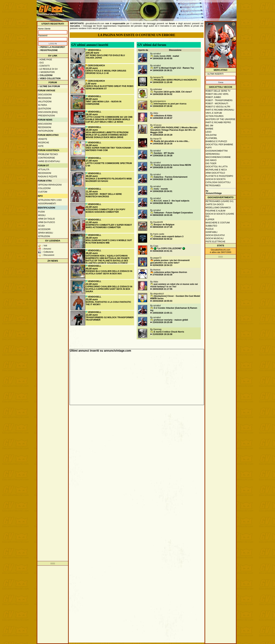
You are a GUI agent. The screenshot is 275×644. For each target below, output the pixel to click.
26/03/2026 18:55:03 (162, 301)
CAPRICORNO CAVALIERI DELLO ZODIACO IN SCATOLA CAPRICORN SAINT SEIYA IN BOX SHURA (109, 289)
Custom (43, 192)
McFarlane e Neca (216, 170)
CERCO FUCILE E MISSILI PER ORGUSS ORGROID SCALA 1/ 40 (106, 72)
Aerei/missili (213, 154)
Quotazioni (45, 109)
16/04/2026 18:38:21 (162, 70)
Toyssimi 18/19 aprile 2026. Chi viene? (173, 92)
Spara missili (46, 233)
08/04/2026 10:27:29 (162, 227)
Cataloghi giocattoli (218, 182)
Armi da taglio (46, 219)
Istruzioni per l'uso (50, 200)
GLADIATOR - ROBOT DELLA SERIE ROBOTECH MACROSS (104, 195)
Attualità (44, 170)
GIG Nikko (211, 160)
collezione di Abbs (163, 116)
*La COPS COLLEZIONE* (169, 248)
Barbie (209, 129)
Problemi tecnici (48, 154)
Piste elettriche (215, 242)
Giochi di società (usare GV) (220, 215)
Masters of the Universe (220, 119)
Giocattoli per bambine (219, 145)
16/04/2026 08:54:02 (162, 94)
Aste (41, 146)
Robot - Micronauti (217, 104)
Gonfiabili (211, 232)
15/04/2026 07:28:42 (162, 106)
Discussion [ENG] (48, 112)
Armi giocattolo (215, 173)
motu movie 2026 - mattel (166, 56)
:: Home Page (45, 60)
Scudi (41, 226)
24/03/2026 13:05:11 (162, 313)
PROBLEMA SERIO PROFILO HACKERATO (175, 80)
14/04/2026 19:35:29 (162, 135)
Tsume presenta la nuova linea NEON (172, 165)
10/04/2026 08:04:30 (162, 203)
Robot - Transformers (219, 100)
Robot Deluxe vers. (217, 94)
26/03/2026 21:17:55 (162, 289)
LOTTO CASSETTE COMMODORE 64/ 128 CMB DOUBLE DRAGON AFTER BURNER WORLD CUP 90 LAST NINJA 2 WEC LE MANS (109, 119)
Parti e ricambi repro (218, 122)
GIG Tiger (211, 163)
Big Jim (209, 126)
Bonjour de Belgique (164, 225)
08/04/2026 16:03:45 (162, 215)
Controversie (46, 158)
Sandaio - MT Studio (164, 153)
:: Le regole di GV (48, 69)
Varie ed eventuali (49, 161)
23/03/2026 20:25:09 (162, 322)
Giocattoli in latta (217, 167)
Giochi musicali (215, 238)
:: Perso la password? (52, 47)
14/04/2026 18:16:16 (162, 144)
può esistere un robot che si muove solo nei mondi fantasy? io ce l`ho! (174, 285)
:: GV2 (41, 63)
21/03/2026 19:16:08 (162, 334)
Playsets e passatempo (219, 176)
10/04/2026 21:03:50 (162, 167)
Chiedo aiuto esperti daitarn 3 (169, 237)
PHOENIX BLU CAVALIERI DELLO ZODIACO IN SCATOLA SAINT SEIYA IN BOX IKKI (109, 272)
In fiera (43, 105)
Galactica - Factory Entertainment (171, 177)
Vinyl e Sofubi (214, 113)
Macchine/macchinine (218, 157)
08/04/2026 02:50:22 (162, 239)
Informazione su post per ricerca (170, 104)
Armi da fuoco (46, 222)
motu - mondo (161, 189)
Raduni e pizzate (48, 177)
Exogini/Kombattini (217, 151)
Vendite (43, 139)
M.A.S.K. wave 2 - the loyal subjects (172, 201)
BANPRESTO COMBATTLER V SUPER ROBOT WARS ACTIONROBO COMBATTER (109, 226)
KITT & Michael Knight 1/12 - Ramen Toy (174, 68)
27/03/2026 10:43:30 (162, 275)
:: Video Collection (49, 78)
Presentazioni (46, 116)
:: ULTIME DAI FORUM (49, 86)
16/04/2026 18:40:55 (162, 59)
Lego (208, 132)
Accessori (44, 229)
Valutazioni (45, 102)
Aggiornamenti (47, 204)
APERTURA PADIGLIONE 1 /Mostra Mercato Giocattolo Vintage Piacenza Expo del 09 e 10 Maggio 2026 (174, 130)
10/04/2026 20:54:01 (162, 191)
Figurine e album (215, 211)
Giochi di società (216, 179)
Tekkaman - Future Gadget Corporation (173, 213)
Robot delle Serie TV (218, 91)
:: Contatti (44, 66)
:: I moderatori (46, 72)
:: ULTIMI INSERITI (214, 74)
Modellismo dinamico (218, 208)
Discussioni (45, 95)
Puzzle (210, 229)
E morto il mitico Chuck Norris (169, 332)
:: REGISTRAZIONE (48, 50)
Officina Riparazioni (50, 185)
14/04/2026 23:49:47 (162, 118)
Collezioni (44, 188)
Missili (42, 215)
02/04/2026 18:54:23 (162, 265)
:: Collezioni (45, 75)
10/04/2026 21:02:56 (162, 179)
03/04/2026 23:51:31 (162, 251)
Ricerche (44, 143)
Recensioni (45, 98)
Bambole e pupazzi (216, 141)
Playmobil (211, 138)
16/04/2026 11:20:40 (162, 82)
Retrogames (213, 186)
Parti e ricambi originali (220, 110)
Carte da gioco (215, 204)
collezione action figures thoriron (170, 272)
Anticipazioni (46, 131)
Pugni (41, 212)
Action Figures (214, 116)
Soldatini (211, 135)
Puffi (209, 148)
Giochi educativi (215, 235)
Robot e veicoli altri (218, 107)
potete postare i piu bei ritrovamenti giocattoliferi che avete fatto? (170, 262)
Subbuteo (211, 226)
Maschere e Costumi (218, 223)
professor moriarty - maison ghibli (171, 320)
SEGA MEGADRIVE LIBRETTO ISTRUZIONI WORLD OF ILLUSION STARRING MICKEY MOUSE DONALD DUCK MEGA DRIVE (107, 135)
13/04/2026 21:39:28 (162, 156)
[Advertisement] (172, 9)
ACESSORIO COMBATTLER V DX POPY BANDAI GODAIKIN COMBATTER (105, 211)
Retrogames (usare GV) (219, 201)
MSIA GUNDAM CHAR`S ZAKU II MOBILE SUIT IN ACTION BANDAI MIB (109, 242)
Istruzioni (44, 236)
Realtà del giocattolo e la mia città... (172, 141)
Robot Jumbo (213, 97)
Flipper (210, 220)
